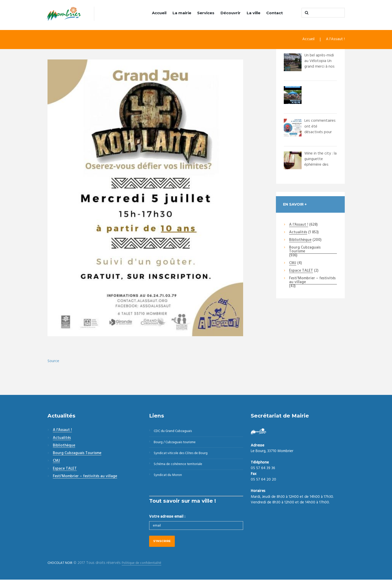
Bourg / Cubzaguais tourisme (178, 444)
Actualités (298, 233)
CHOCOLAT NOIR (62, 570)
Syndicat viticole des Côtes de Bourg (185, 456)
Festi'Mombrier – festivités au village (312, 281)
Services (206, 13)
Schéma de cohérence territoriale (181, 469)
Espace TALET (301, 271)
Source (54, 361)
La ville (254, 13)
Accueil (159, 13)
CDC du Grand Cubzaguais (176, 432)
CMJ (293, 264)
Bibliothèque (300, 241)
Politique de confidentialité (147, 570)
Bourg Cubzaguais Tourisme (305, 250)
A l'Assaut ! (335, 40)
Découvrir (231, 13)
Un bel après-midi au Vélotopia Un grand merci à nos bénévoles (320, 64)
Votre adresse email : (167, 523)
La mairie (182, 13)
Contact (275, 13)
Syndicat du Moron (170, 481)
